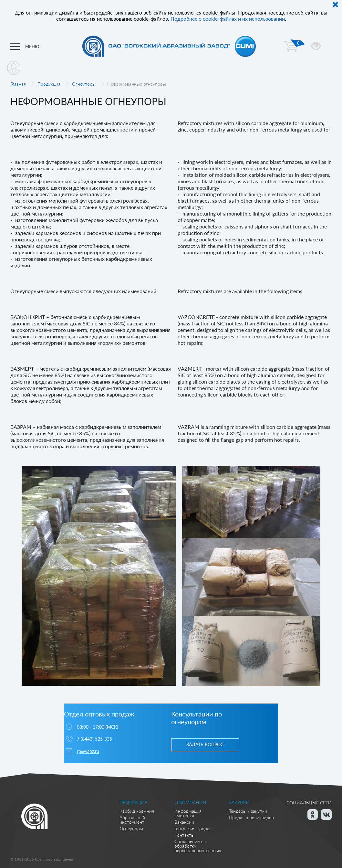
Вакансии (184, 822)
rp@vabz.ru (88, 751)
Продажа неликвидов (251, 817)
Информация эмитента (188, 813)
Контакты (184, 835)
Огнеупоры (84, 84)
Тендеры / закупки (248, 811)
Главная (18, 84)
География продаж (194, 828)
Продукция (49, 84)
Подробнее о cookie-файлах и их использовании (228, 19)
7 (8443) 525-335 (94, 739)
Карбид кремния (137, 811)
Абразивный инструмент (132, 820)
